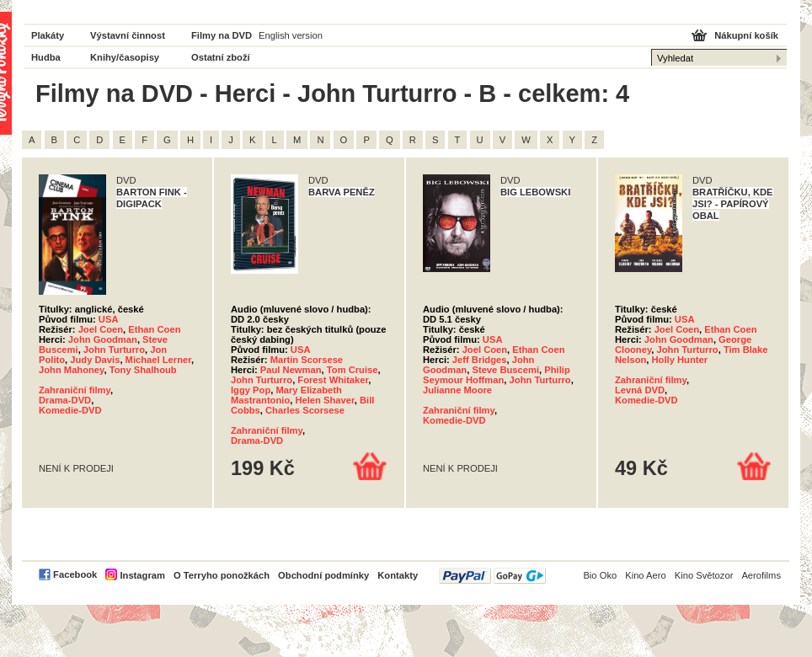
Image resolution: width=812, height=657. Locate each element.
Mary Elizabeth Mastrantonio (286, 395)
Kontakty (398, 575)
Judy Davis (95, 360)
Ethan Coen (154, 329)
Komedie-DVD (70, 410)
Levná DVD (640, 390)
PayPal (492, 576)
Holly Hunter (680, 360)
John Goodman (103, 339)
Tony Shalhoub (143, 370)
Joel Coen (101, 329)
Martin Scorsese (307, 360)
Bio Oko (600, 575)
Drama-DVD (65, 400)
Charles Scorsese (305, 410)
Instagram (142, 575)
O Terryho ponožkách (222, 575)
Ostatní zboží (221, 57)
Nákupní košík (746, 35)
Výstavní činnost (128, 35)
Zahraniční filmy (75, 390)
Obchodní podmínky (323, 575)
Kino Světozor (704, 575)
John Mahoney (72, 370)
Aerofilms (761, 575)
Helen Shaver (324, 400)
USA (109, 319)
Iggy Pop (251, 390)
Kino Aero (646, 575)
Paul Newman (291, 370)
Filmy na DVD (222, 35)
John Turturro (114, 350)
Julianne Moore (457, 390)
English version (291, 35)
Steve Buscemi (505, 370)
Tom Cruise (353, 370)
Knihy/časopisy (125, 57)
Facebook (75, 574)
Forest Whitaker (333, 380)
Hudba (46, 57)
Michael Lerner (158, 360)
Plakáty (48, 35)
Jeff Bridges (480, 360)
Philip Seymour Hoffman (497, 375)
